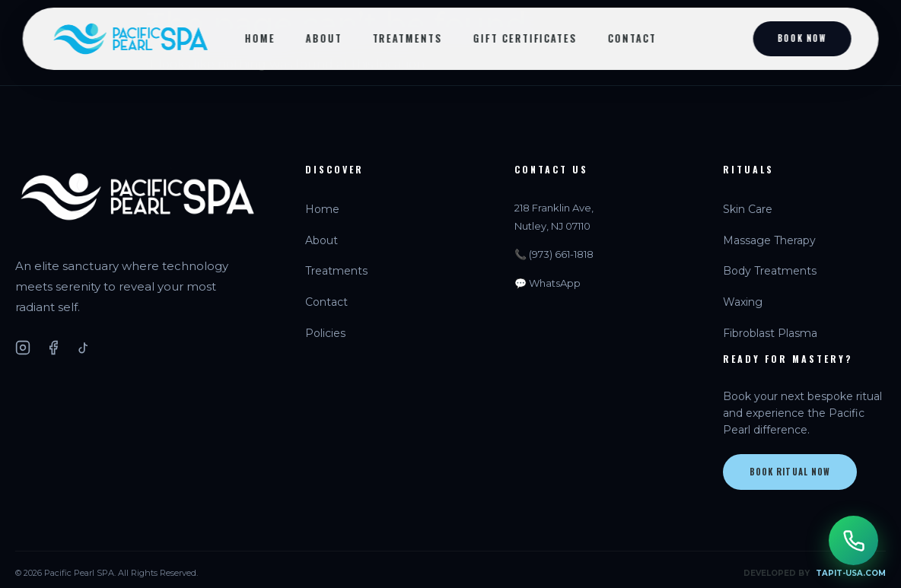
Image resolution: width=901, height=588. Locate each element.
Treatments (408, 38)
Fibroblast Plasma (770, 333)
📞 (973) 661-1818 (554, 254)
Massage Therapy (769, 240)
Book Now (802, 38)
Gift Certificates (525, 38)
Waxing (743, 302)
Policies (325, 333)
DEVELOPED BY (815, 574)
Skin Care (748, 209)
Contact (632, 38)
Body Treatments (770, 271)
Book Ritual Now (790, 472)
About (323, 38)
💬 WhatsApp (548, 283)
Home (260, 38)
